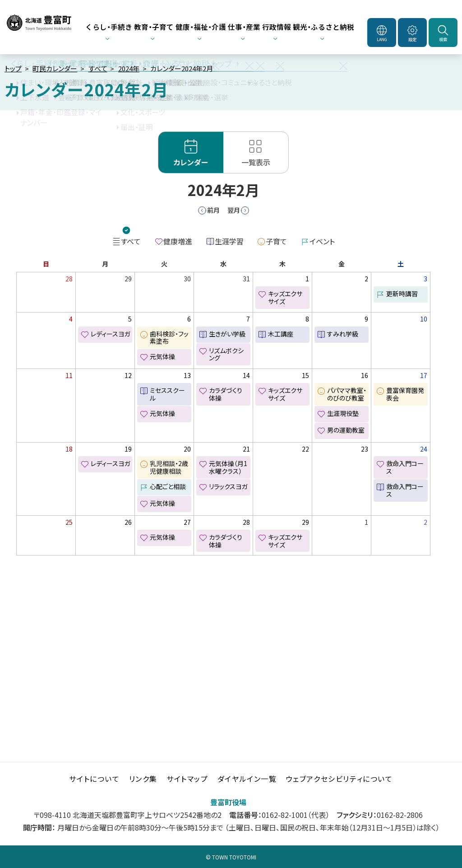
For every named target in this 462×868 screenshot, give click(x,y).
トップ (13, 68)
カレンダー (191, 162)
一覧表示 (256, 162)
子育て (276, 241)
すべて (98, 68)
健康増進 (178, 241)
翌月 (234, 210)
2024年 (129, 68)
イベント (322, 241)
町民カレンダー (55, 68)
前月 (213, 210)
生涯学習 (229, 241)
